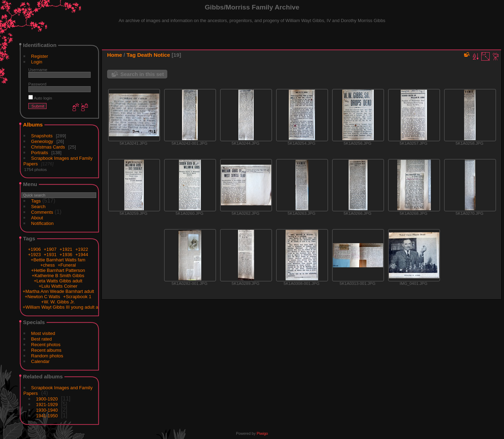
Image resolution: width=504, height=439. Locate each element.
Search (38, 207)
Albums (33, 125)
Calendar (40, 361)
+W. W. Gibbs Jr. (58, 302)
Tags (36, 201)
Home (115, 55)
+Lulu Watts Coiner (58, 286)
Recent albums (46, 350)
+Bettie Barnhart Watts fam (58, 260)
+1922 (82, 249)
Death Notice (154, 55)
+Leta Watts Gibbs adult (58, 281)
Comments (42, 212)
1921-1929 (47, 404)
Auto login (40, 98)
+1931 (50, 255)
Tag (131, 55)
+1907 (50, 249)
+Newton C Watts (43, 297)
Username (38, 70)
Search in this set (142, 74)
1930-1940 (47, 410)
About (37, 218)
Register (40, 56)
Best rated (41, 339)
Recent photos (46, 345)
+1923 (34, 255)
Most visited (43, 333)
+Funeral (67, 265)
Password (37, 84)
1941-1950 (47, 416)
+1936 (66, 255)
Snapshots (42, 136)
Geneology (42, 141)
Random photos (47, 356)
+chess (48, 265)
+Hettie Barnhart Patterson (58, 270)
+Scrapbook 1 (77, 297)
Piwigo (262, 433)
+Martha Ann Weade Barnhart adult (58, 291)
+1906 (34, 249)
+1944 (82, 255)
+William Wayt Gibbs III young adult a (61, 307)
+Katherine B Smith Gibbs (58, 276)
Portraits (40, 153)
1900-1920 (47, 399)
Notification (42, 223)
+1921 (66, 249)
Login (37, 62)
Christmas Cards (48, 147)
